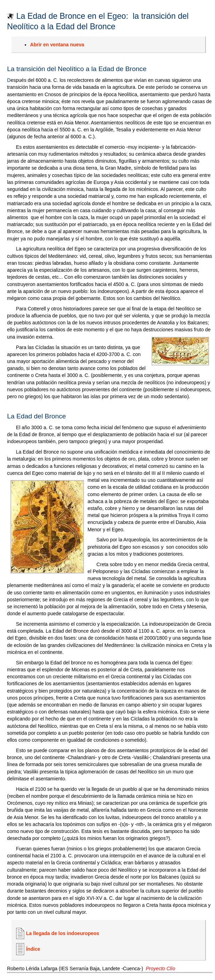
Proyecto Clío (160, 969)
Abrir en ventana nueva (57, 45)
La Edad (20, 416)
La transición (26, 69)
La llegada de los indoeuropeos (63, 933)
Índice (33, 949)
